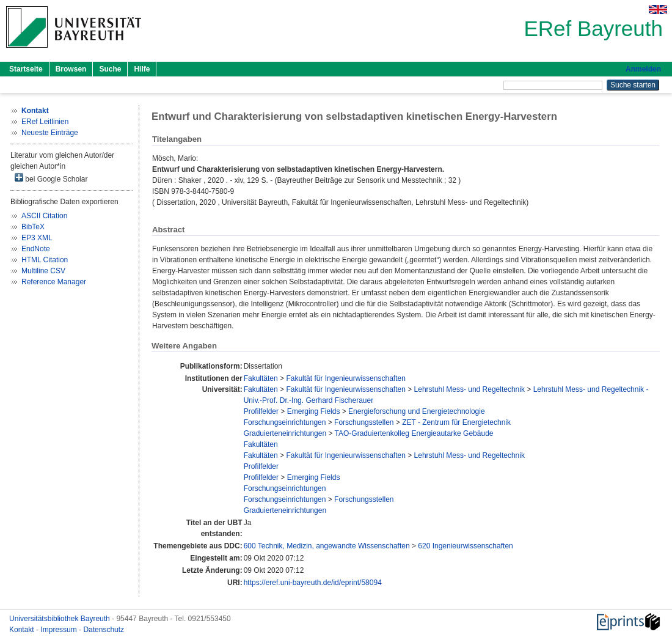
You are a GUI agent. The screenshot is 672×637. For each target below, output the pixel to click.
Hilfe (142, 69)
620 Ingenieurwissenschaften (465, 546)
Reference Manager (54, 282)
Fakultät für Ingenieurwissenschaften (345, 378)
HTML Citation (45, 260)
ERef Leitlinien (45, 122)
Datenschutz (104, 630)
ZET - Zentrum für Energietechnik (456, 422)
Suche (110, 69)
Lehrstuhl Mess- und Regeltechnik (469, 389)
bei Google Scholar (51, 178)
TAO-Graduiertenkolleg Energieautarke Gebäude (414, 433)
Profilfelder (261, 411)
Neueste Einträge (50, 133)
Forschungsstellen (364, 422)
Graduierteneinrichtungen (285, 433)
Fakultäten (261, 378)
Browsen (71, 69)
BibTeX (33, 227)
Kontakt (23, 630)
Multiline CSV (43, 271)
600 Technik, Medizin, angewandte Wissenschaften (327, 546)
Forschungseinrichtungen (285, 422)
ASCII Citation (44, 216)
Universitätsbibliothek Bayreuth (60, 619)
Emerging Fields (314, 411)
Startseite (26, 69)
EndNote (36, 249)
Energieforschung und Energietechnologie (417, 411)
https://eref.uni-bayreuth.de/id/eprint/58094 (313, 583)
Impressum (60, 630)
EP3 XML (37, 238)
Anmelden (643, 69)
